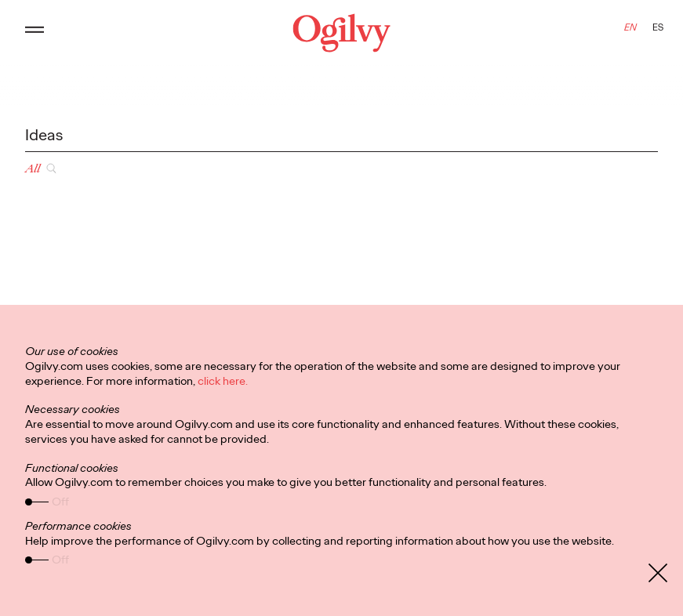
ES (658, 27)
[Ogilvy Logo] (341, 33)
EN (630, 27)
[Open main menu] (35, 33)
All (33, 168)
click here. (223, 381)
